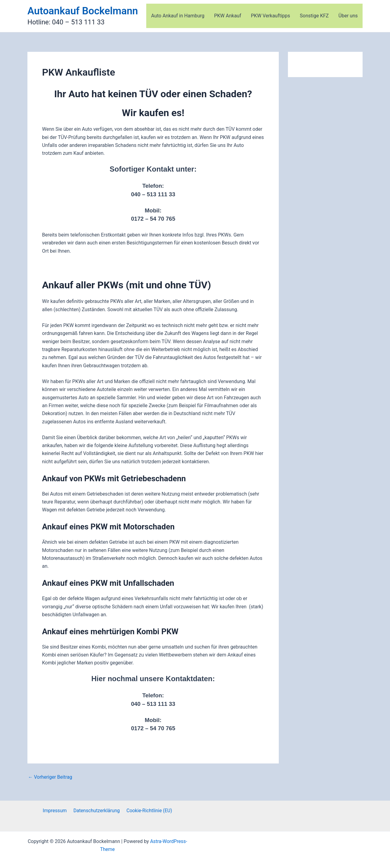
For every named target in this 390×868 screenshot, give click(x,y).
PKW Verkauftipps (271, 16)
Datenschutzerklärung (96, 811)
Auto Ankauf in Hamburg (178, 16)
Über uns (348, 16)
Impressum (56, 811)
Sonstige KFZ (314, 16)
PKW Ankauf (228, 16)
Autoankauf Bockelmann (83, 11)
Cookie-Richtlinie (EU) (148, 811)
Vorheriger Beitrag (51, 777)
